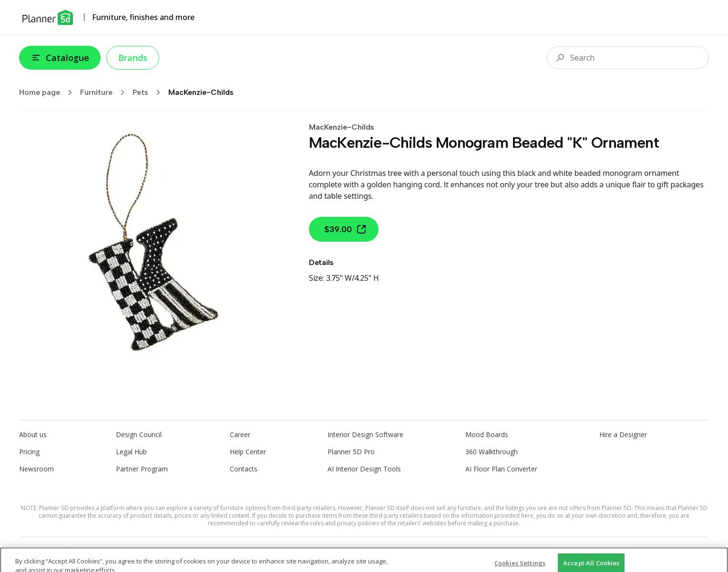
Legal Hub (131, 452)
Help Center (248, 452)
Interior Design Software (365, 434)
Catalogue (60, 58)
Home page (49, 92)
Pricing (29, 452)
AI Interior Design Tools (364, 469)
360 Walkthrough (492, 452)
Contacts (244, 469)
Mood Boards (487, 434)
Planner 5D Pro (351, 452)
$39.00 (346, 229)
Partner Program (142, 469)
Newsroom (36, 469)
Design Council (139, 434)
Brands (133, 58)
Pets (149, 92)
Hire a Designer (623, 434)
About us (33, 434)
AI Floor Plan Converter (501, 469)
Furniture (105, 92)
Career (240, 434)
